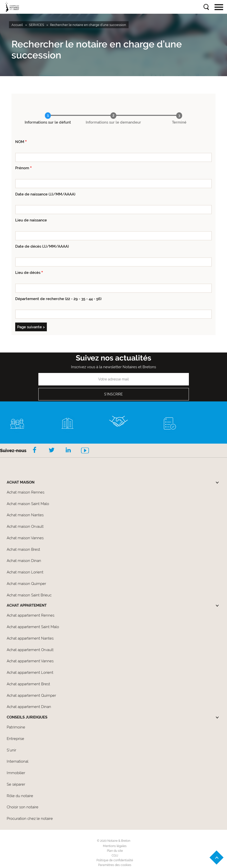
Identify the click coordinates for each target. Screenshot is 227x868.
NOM (20, 142)
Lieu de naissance (31, 220)
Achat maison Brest (23, 549)
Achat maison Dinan (24, 561)
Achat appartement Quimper (31, 695)
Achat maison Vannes (25, 538)
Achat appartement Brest (28, 684)
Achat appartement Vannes (30, 661)
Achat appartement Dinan (29, 707)
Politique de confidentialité (115, 860)
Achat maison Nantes (25, 515)
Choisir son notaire (23, 807)
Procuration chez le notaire (30, 819)
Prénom (22, 168)
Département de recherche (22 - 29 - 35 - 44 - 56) (58, 299)
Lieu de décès (28, 273)
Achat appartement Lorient (30, 673)
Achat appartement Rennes (31, 615)
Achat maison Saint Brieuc (29, 595)
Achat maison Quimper (26, 584)
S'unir (11, 750)
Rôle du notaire (20, 796)
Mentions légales (115, 846)
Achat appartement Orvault (30, 650)
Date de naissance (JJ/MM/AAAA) (45, 194)
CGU (115, 856)
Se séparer (16, 784)
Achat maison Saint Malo (28, 504)
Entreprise (15, 739)
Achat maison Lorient (25, 572)
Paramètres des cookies (115, 865)
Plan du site (115, 851)
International (18, 761)
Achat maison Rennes (26, 492)
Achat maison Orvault (25, 526)
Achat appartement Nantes (30, 638)
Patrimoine (16, 727)
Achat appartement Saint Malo (33, 627)
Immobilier (16, 773)
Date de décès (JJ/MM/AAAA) (42, 246)
